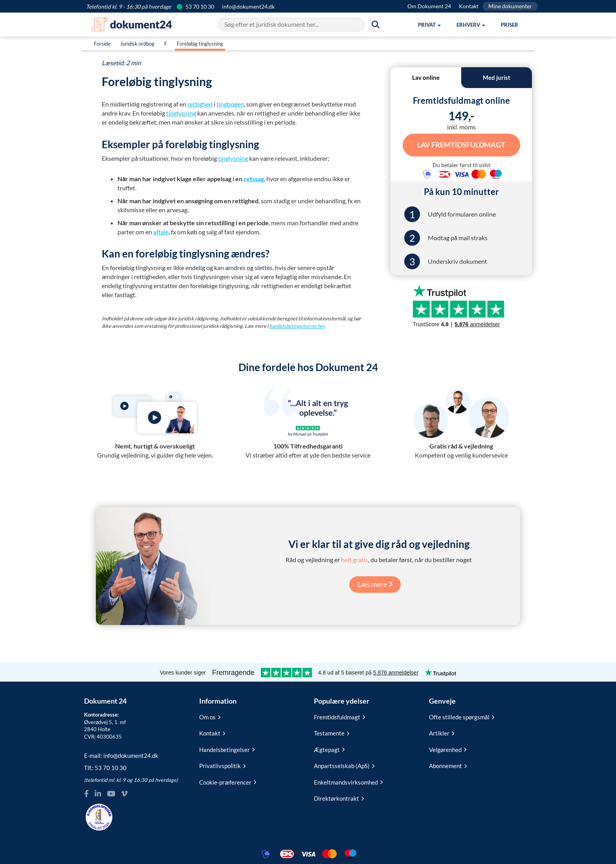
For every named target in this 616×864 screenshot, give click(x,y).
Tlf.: (105, 767)
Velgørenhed (448, 749)
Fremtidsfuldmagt (339, 717)
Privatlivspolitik (222, 765)
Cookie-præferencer (228, 781)
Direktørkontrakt (339, 798)
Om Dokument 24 (429, 6)
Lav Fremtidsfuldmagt (461, 144)
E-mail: (121, 755)
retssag (254, 179)
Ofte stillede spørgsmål (462, 717)
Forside (102, 44)
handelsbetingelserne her (297, 326)
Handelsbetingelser (227, 749)
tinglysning (181, 113)
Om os (210, 717)
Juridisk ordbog (137, 44)
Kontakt (469, 6)
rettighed (200, 104)
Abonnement (448, 765)
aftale (161, 232)
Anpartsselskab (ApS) (344, 765)
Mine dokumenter (510, 6)
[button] (429, 25)
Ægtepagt (329, 749)
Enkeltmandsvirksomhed (348, 781)
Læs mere (375, 584)
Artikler (442, 733)
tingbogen (230, 104)
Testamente (332, 733)
